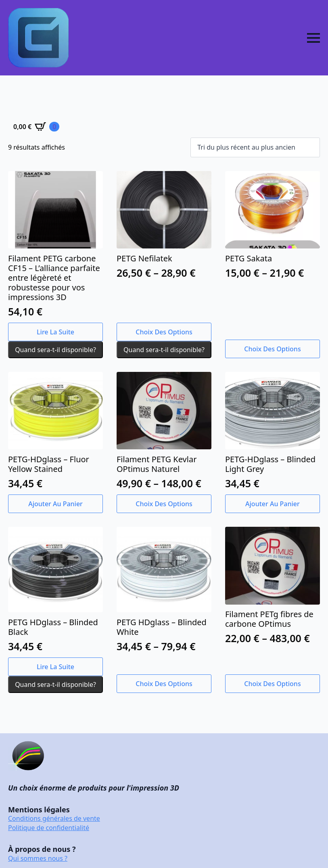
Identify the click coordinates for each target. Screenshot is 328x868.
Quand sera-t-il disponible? (55, 350)
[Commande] (255, 147)
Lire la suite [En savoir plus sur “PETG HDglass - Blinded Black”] (55, 667)
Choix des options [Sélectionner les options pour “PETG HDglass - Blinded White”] (164, 684)
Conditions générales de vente (54, 818)
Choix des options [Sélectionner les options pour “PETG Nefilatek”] (164, 332)
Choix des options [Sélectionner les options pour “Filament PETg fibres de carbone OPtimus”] (272, 684)
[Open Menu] (313, 38)
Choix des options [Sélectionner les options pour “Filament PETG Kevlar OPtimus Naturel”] (164, 504)
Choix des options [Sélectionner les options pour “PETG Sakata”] (272, 349)
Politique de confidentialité (49, 828)
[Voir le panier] (36, 127)
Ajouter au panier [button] (55, 504)
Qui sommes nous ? (38, 858)
